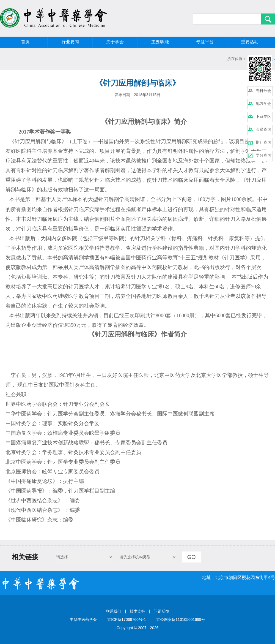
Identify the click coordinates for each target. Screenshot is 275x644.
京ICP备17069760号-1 (127, 619)
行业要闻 (70, 42)
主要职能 (160, 42)
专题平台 (205, 42)
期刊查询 (263, 142)
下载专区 (263, 116)
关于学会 (115, 42)
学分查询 (263, 155)
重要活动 (250, 42)
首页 (25, 42)
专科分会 (263, 91)
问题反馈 (161, 611)
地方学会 (263, 104)
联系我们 (114, 611)
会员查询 (263, 129)
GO (191, 557)
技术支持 (137, 611)
